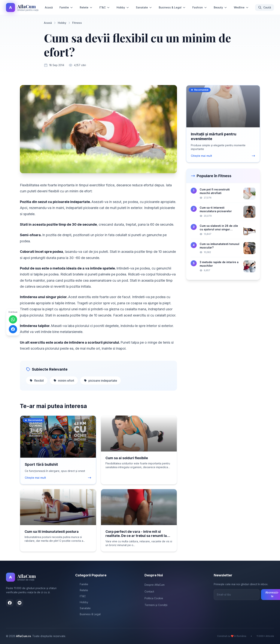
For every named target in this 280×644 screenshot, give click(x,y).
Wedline (241, 7)
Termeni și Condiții (156, 605)
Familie (66, 7)
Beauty (220, 7)
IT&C (105, 7)
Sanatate (144, 7)
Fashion (200, 7)
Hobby (123, 7)
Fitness (77, 23)
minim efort (64, 381)
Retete (86, 7)
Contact (149, 591)
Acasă (49, 7)
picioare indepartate (100, 381)
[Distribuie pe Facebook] (13, 329)
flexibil (37, 381)
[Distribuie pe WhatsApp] (13, 319)
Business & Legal (172, 7)
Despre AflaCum (155, 585)
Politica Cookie (154, 598)
